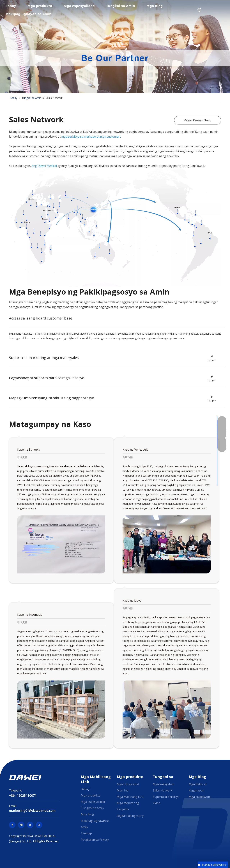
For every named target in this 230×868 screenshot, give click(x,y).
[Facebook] (12, 825)
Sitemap (86, 833)
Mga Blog (155, 6)
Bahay (11, 6)
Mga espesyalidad (79, 6)
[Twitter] (30, 825)
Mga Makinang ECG (130, 797)
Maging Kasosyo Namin (198, 120)
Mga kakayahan (164, 784)
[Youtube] (39, 825)
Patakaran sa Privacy (95, 840)
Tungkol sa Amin (121, 6)
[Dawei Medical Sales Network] (115, 227)
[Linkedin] (21, 825)
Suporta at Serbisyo (166, 797)
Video (157, 803)
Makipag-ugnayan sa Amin (28, 14)
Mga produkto (40, 6)
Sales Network (163, 790)
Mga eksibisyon (199, 797)
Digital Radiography (130, 816)
